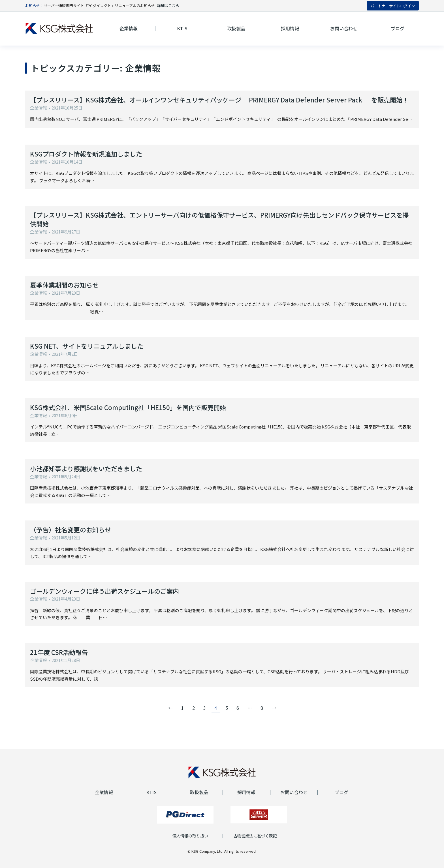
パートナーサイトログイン (393, 6)
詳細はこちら (168, 6)
